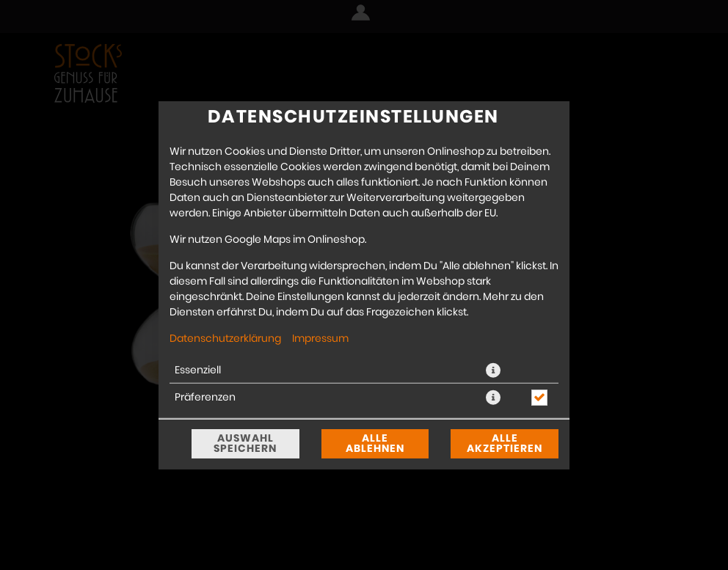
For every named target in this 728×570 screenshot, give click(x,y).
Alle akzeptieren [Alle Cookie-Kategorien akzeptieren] (505, 444)
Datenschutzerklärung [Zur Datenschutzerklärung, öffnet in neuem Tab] (225, 338)
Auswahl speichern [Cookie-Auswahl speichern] (245, 444)
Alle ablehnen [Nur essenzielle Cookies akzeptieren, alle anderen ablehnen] (375, 444)
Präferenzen (205, 397)
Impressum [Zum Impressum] (320, 338)
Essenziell (198, 370)
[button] (493, 370)
